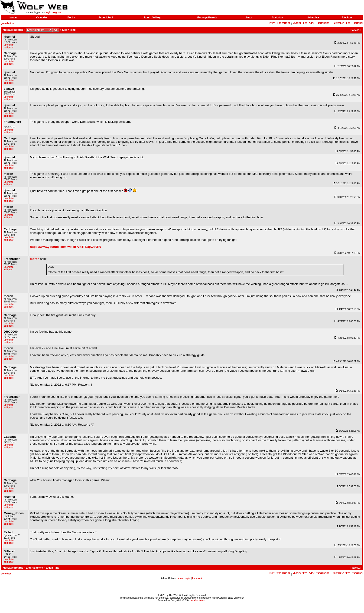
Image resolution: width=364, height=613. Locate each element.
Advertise (313, 17)
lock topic (198, 578)
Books (71, 17)
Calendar (42, 17)
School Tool (106, 17)
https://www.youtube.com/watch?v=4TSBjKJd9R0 (65, 247)
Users (249, 17)
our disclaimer (198, 600)
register (57, 12)
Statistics (278, 17)
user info (9, 45)
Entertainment (35, 568)
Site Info (347, 17)
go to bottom (8, 23)
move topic (184, 578)
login (48, 12)
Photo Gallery (152, 17)
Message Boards (207, 17)
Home (13, 17)
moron (35, 259)
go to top (6, 574)
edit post (9, 47)
